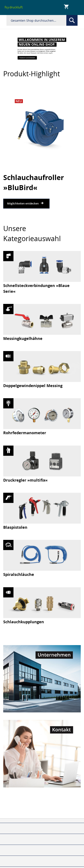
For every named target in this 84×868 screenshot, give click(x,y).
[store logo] (14, 8)
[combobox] (42, 20)
